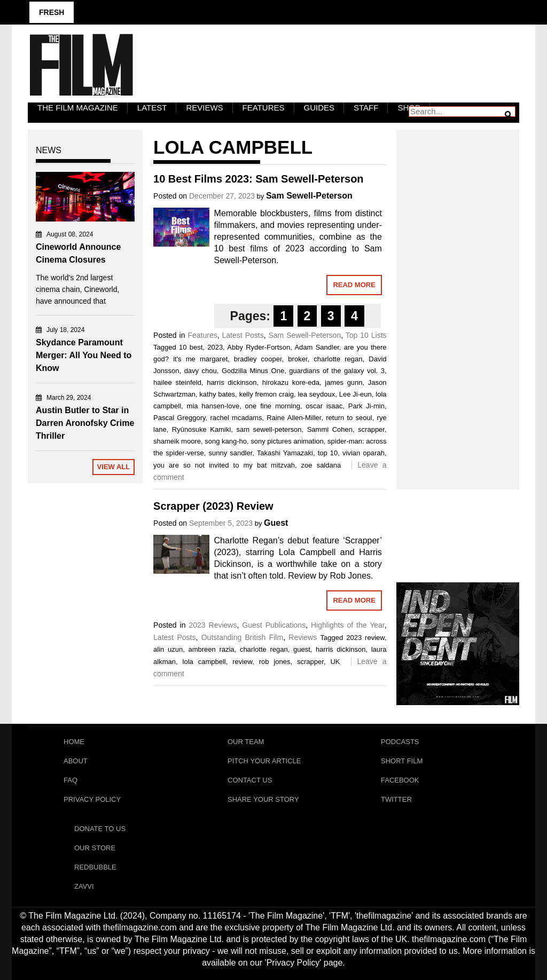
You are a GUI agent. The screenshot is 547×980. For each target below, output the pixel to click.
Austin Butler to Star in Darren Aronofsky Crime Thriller (85, 423)
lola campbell (204, 662)
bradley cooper (258, 359)
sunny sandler (231, 453)
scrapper (371, 429)
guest (302, 649)
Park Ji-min (366, 406)
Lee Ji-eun (355, 394)
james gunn (343, 382)
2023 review (365, 638)
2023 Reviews (213, 625)
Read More (354, 285)
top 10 (328, 453)
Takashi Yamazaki (285, 453)
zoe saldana (321, 465)
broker (298, 359)
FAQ (71, 780)
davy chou (201, 371)
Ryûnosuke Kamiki (202, 429)
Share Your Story (263, 799)
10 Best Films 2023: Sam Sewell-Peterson (259, 179)
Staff (366, 108)
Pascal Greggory (179, 418)
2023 (215, 347)
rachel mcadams (236, 418)
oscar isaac (324, 406)
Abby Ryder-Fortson (259, 347)
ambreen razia (211, 649)
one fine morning (273, 406)
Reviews (204, 108)
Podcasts (400, 742)
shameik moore (177, 441)
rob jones (275, 662)
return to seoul (349, 418)
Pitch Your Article (264, 761)
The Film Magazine (78, 108)
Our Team (246, 742)
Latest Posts (243, 335)
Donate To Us (100, 829)
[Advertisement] (458, 298)
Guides (319, 108)
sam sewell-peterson (269, 429)
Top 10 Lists (366, 335)
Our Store (95, 848)
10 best (191, 347)
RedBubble (95, 867)
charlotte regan (338, 359)
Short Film (402, 761)
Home (74, 742)
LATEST (152, 108)
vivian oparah (364, 453)
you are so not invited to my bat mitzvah (224, 465)
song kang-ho (226, 441)
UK (335, 662)
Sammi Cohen (330, 429)
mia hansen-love (213, 406)
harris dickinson (232, 382)
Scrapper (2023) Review (213, 506)
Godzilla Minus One (253, 371)
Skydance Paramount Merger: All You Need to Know (84, 355)
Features (264, 108)
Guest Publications (274, 625)
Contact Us (250, 780)
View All (114, 467)
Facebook (400, 780)
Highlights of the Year (348, 625)
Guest (276, 523)
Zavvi (84, 886)
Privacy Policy (92, 799)
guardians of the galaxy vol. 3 (337, 371)
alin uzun (168, 649)
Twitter (396, 799)
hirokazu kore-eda (291, 382)
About (76, 761)
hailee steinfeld (177, 382)
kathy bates (217, 394)
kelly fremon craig (267, 394)
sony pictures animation (287, 441)
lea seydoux (317, 394)
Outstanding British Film (242, 637)
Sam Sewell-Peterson (309, 196)
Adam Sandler (317, 347)
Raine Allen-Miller (294, 418)
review (242, 662)
